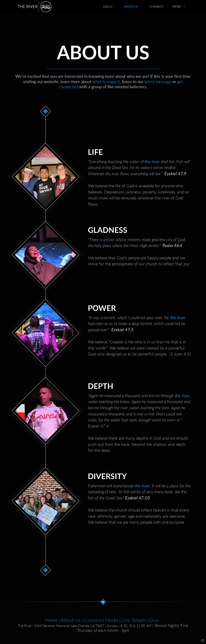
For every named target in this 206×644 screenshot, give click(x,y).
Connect (93, 620)
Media (112, 620)
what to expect (106, 82)
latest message (158, 82)
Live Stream (134, 620)
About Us (71, 620)
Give (154, 620)
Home (51, 620)
